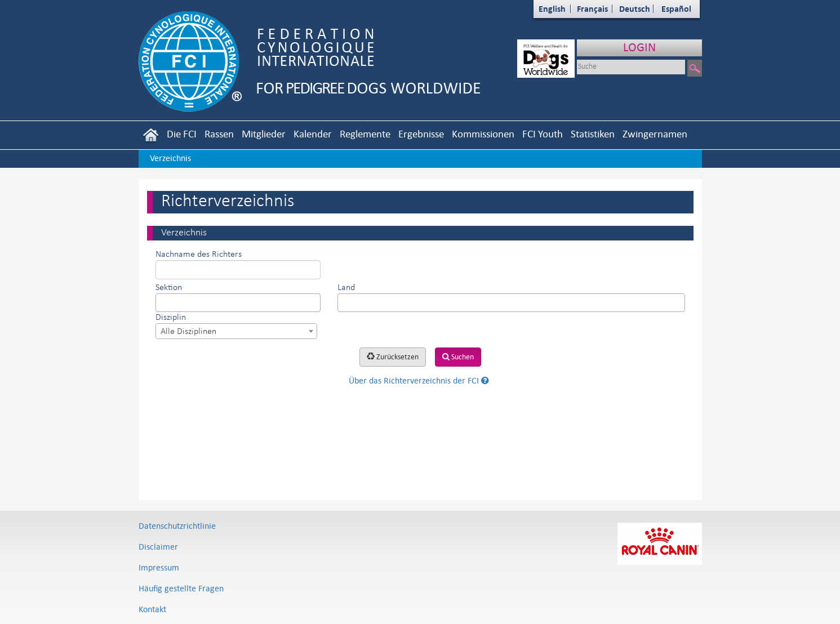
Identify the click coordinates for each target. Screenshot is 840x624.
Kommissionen (483, 134)
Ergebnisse (421, 134)
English (552, 9)
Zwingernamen (655, 134)
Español (676, 9)
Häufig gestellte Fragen (181, 588)
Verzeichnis (170, 158)
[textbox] (162, 302)
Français (592, 9)
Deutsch (635, 9)
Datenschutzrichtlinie (177, 526)
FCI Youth (543, 134)
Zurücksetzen (393, 357)
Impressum (159, 567)
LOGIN (639, 47)
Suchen (458, 357)
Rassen (219, 134)
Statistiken (593, 134)
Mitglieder (264, 134)
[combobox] (238, 303)
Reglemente (365, 134)
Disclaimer (158, 547)
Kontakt (152, 609)
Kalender (313, 134)
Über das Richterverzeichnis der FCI (419, 380)
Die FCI (182, 134)
